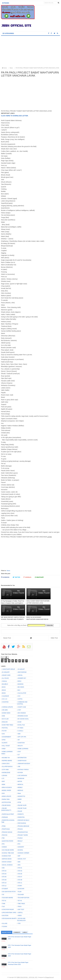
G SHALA (20, 731)
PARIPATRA (21, 817)
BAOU (4, 687)
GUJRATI (5, 743)
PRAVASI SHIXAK (7, 832)
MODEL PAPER (6, 790)
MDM (4, 785)
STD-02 (4, 871)
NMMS (20, 799)
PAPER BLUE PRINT (8, 814)
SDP (19, 856)
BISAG (4, 690)
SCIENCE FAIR (6, 856)
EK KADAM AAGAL (23, 719)
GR (19, 740)
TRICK (20, 907)
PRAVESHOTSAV (23, 832)
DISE (3, 716)
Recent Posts (7, 932)
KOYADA (20, 773)
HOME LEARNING (23, 749)
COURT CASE (22, 707)
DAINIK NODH (6, 713)
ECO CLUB (5, 719)
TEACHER (21, 895)
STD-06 (4, 877)
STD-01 (20, 868)
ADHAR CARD (6, 675)
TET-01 (4, 901)
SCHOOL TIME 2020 (8, 853)
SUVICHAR (21, 889)
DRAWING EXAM (23, 716)
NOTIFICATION (6, 802)
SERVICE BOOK (7, 859)
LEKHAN (5, 776)
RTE (3, 844)
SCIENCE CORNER (23, 853)
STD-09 (20, 880)
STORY (20, 886)
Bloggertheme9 (49, 977)
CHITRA (20, 699)
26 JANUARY (6, 672)
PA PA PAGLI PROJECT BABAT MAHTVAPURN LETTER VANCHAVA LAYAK (36, 68)
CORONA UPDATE (7, 707)
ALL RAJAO (5, 678)
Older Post (54, 638)
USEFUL (20, 913)
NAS (3, 793)
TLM (3, 907)
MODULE (20, 790)
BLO (19, 690)
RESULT (20, 841)
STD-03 (20, 871)
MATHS (20, 781)
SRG (19, 865)
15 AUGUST (21, 669)
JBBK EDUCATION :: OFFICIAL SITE (27, 977)
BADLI (20, 681)
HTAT (19, 752)
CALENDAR (5, 696)
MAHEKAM (21, 778)
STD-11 (20, 883)
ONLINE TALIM (22, 808)
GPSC (4, 740)
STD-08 (4, 880)
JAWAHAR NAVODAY (24, 764)
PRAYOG (5, 835)
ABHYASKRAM (22, 672)
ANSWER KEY (22, 678)
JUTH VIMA (5, 770)
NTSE (19, 802)
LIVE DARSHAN (22, 776)
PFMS (4, 826)
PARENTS (21, 814)
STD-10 (4, 883)
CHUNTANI (5, 702)
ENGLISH (5, 722)
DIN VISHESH (22, 713)
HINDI (4, 749)
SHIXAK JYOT (22, 859)
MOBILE (20, 787)
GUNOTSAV (21, 743)
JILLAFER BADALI (7, 767)
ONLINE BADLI (6, 805)
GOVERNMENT (7, 737)
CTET (19, 710)
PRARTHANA (6, 829)
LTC (3, 778)
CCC (19, 696)
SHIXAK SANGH (7, 862)
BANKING (21, 684)
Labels (25, 932)
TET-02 (20, 901)
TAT (3, 895)
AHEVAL (20, 675)
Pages (6, 3)
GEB (19, 734)
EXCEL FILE (21, 725)
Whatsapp (39, 577)
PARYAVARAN (22, 823)
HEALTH (20, 746)
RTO (19, 844)
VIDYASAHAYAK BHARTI (9, 918)
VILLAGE (5, 923)
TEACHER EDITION (23, 898)
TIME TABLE (21, 904)
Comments (17, 932)
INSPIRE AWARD (7, 761)
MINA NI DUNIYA (7, 787)
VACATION (5, 916)
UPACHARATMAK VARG (9, 913)
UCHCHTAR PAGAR (8, 910)
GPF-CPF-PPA (22, 737)
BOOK (4, 693)
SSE (3, 868)
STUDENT (5, 889)
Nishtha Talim (6, 799)
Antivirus (4, 681)
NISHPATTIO (21, 796)
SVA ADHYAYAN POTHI (9, 892)
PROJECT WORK (23, 835)
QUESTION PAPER (8, 841)
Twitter (16, 577)
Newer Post (7, 638)
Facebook (5, 577)
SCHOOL (20, 850)
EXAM (19, 722)
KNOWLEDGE (6, 773)
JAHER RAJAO (22, 761)
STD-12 (4, 886)
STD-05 (20, 874)
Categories (8, 33)
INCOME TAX (6, 758)
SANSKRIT (21, 847)
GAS (3, 734)
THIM (4, 904)
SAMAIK (4, 847)
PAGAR (20, 811)
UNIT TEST (21, 910)
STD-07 (20, 877)
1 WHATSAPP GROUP (9, 669)
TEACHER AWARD (7, 898)
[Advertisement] (30, 52)
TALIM (19, 892)
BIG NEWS (21, 687)
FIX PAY (4, 731)
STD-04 (4, 874)
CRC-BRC (5, 710)
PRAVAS (20, 829)
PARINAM (5, 817)
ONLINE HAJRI (22, 805)
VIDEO (20, 916)
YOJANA (5, 927)
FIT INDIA (20, 728)
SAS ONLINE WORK (8, 850)
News (8, 571)
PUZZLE (20, 838)
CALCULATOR (22, 693)
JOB (19, 767)
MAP (3, 781)
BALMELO (5, 684)
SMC (19, 862)
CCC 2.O (5, 699)
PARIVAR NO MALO (23, 820)
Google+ (27, 577)
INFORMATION (22, 758)
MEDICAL (20, 785)
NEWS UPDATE (7, 796)
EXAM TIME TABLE (8, 725)
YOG (19, 923)
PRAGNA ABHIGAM (23, 826)
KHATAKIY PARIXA (23, 770)
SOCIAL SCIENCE (7, 865)
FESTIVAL (5, 728)
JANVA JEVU (6, 764)
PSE (3, 838)
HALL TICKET (6, 746)
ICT (19, 755)
